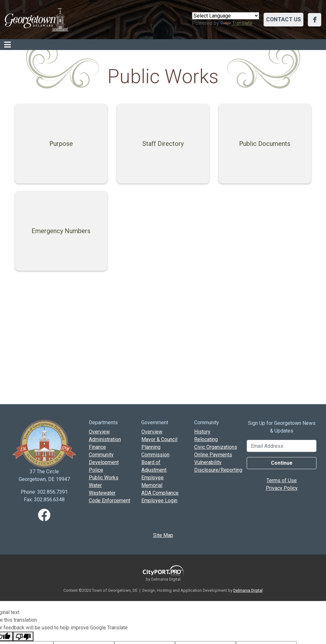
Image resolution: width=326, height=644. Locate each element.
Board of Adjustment (154, 466)
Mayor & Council (159, 439)
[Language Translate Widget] (226, 16)
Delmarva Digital (248, 590)
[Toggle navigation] (7, 45)
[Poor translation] (23, 636)
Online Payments (213, 455)
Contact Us (283, 19)
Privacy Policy (282, 488)
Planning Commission (155, 451)
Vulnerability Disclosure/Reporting (216, 466)
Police (96, 470)
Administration (105, 439)
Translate (236, 23)
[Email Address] (282, 446)
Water (95, 485)
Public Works (104, 478)
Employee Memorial (152, 481)
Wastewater (102, 493)
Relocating (206, 439)
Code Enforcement (110, 501)
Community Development (104, 458)
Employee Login (159, 501)
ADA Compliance (160, 493)
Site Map (163, 535)
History (202, 432)
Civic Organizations (216, 447)
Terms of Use (282, 480)
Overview (99, 432)
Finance (97, 447)
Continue (282, 463)
